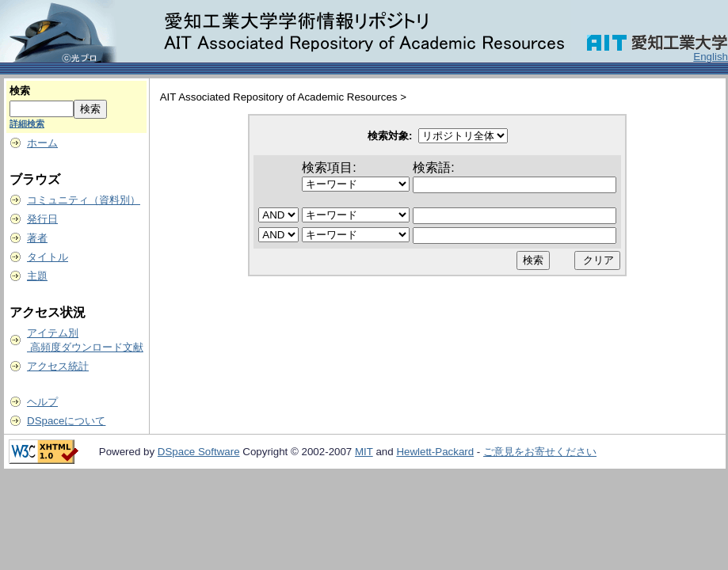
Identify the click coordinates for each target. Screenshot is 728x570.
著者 (37, 238)
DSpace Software (199, 452)
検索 (20, 91)
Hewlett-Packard (435, 452)
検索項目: (329, 167)
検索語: (433, 167)
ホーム (42, 143)
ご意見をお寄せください (540, 452)
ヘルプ (42, 402)
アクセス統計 (58, 366)
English (711, 57)
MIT (364, 452)
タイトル (48, 257)
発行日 (42, 219)
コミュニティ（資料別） (84, 200)
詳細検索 (27, 123)
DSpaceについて (66, 421)
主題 (37, 276)
